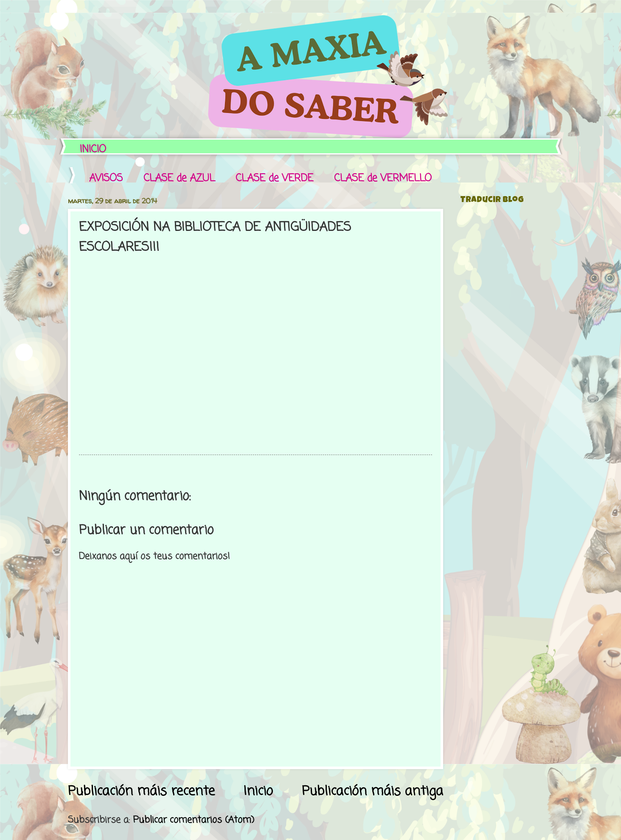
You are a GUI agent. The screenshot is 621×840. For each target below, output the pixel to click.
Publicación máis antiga (372, 791)
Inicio (258, 791)
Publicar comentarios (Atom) (194, 820)
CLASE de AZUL (179, 178)
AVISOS (106, 178)
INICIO (93, 150)
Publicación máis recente (141, 791)
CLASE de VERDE (274, 178)
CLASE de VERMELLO (383, 178)
